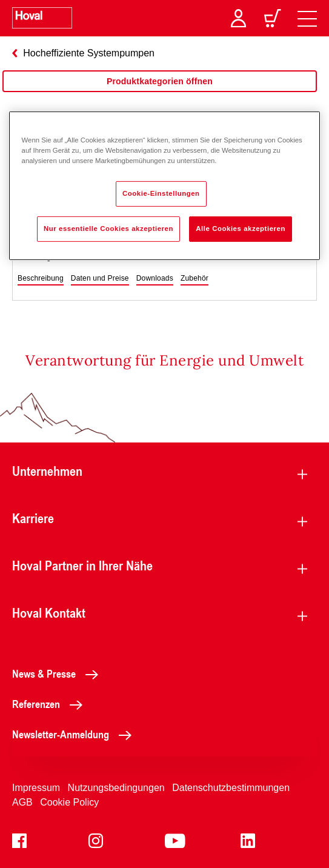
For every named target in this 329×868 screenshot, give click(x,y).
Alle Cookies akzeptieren (241, 229)
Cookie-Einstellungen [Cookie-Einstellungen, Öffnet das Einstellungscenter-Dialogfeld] (161, 193)
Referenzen (51, 704)
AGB (22, 802)
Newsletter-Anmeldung (75, 734)
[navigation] (307, 18)
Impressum (36, 788)
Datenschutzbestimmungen (231, 788)
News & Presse (58, 673)
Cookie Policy (69, 802)
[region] (160, 93)
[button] (41, 279)
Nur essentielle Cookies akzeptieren (108, 229)
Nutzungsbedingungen (116, 788)
